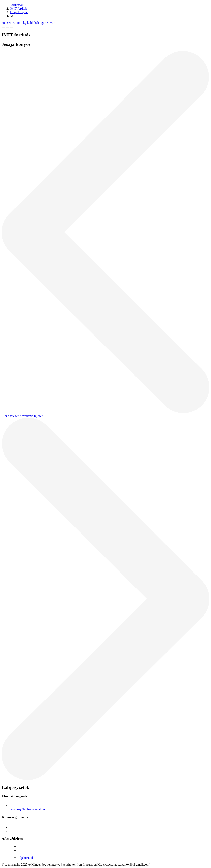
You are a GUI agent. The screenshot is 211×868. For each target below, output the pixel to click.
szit (9, 23)
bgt (42, 23)
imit (20, 23)
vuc (52, 23)
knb (4, 23)
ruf (14, 23)
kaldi (30, 23)
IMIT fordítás (18, 9)
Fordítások (17, 5)
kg (25, 23)
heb (37, 23)
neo (47, 23)
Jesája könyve (19, 12)
